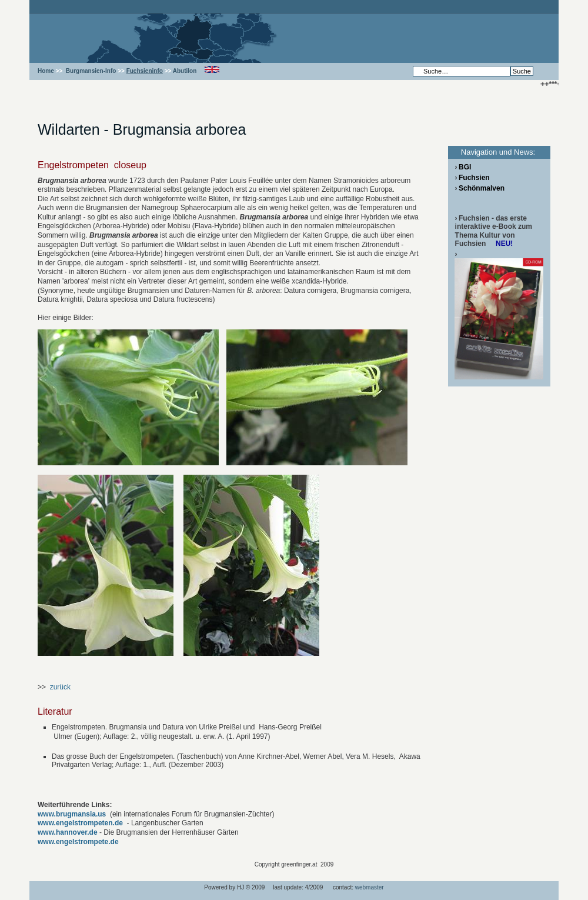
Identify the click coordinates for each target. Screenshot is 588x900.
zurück (60, 687)
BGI (465, 167)
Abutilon (185, 71)
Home (46, 71)
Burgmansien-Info (91, 71)
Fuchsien (474, 178)
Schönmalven (482, 188)
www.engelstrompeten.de (80, 823)
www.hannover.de (68, 832)
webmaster (370, 887)
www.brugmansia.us (72, 814)
